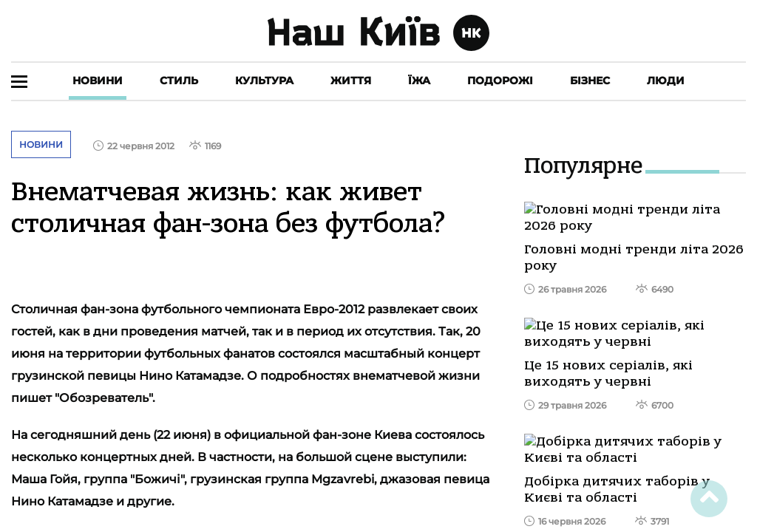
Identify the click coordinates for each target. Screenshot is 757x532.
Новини (98, 81)
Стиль (179, 81)
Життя (351, 81)
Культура (264, 81)
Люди (666, 81)
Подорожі (500, 81)
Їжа (419, 81)
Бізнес (590, 81)
